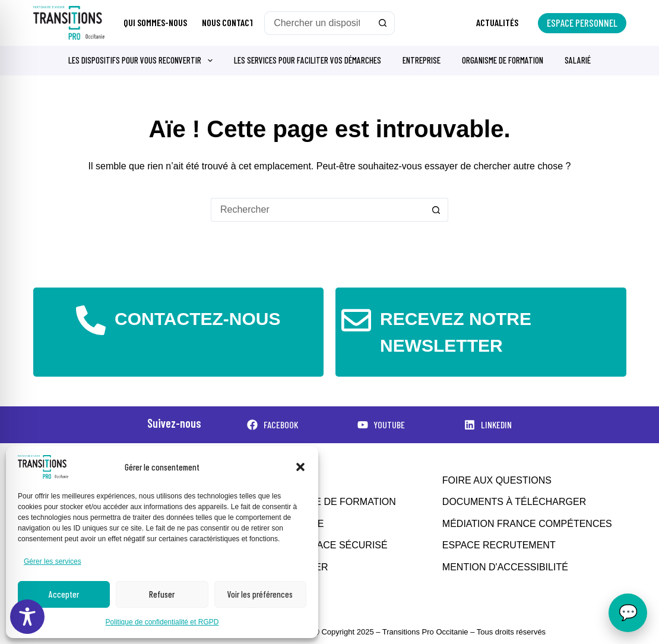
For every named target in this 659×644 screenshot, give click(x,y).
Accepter (64, 594)
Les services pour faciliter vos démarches (308, 60)
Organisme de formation (503, 60)
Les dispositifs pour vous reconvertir (143, 61)
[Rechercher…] (318, 23)
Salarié (578, 60)
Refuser (162, 594)
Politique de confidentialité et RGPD (162, 622)
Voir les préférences (260, 594)
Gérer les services (53, 561)
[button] (300, 467)
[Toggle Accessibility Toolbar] (27, 617)
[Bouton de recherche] (383, 23)
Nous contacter (232, 22)
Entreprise (422, 60)
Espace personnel (582, 23)
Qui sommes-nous (155, 22)
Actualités (497, 22)
